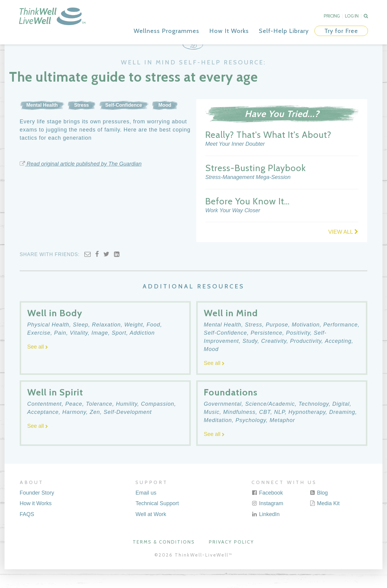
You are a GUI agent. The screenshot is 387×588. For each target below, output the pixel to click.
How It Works (229, 31)
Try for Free (341, 31)
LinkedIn (266, 533)
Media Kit (324, 522)
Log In (352, 16)
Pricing (332, 16)
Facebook (267, 512)
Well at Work (151, 533)
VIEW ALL (343, 251)
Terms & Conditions (164, 561)
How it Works (36, 522)
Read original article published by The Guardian (81, 183)
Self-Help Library (284, 31)
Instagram (267, 522)
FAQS (27, 533)
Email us (146, 512)
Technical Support (157, 522)
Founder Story (37, 512)
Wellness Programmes (166, 31)
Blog (319, 512)
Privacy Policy (232, 561)
